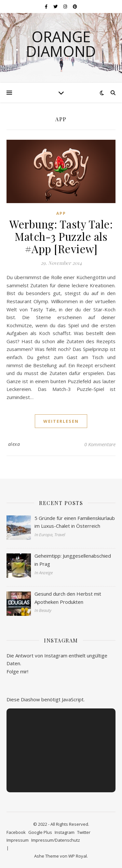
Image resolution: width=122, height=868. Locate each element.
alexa (14, 444)
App (61, 213)
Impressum (18, 840)
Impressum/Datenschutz (56, 840)
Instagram (65, 832)
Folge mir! (17, 671)
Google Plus (40, 832)
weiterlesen (61, 421)
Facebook (16, 832)
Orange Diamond (61, 44)
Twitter (84, 832)
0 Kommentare (100, 444)
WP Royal (78, 856)
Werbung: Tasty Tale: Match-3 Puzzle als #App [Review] (61, 236)
